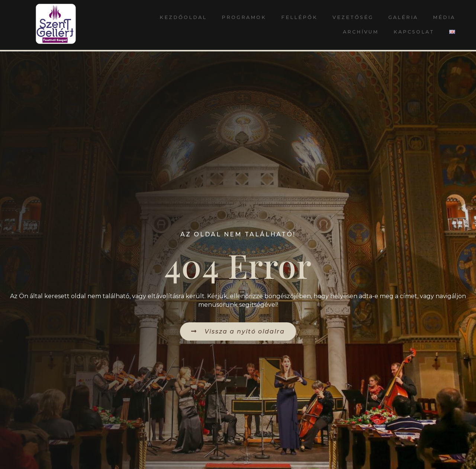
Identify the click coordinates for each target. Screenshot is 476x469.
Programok (244, 17)
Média (444, 17)
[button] (238, 331)
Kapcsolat (414, 32)
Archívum (361, 32)
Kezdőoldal (183, 17)
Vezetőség (353, 17)
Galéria (403, 17)
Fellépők (299, 17)
